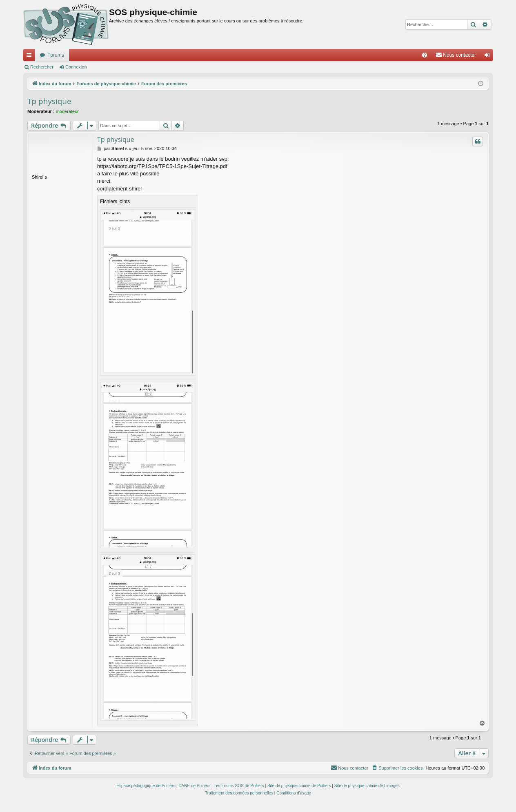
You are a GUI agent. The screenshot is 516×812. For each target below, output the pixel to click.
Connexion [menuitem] (489, 57)
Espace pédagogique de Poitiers (146, 786)
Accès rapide (31, 57)
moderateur (67, 111)
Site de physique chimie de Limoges (367, 786)
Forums (56, 55)
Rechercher (42, 67)
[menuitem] (425, 55)
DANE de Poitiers (194, 786)
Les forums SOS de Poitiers (239, 786)
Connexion (76, 67)
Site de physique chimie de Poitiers (299, 786)
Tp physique (49, 101)
